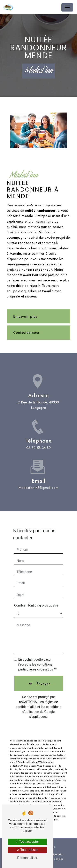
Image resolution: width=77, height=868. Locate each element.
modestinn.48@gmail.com (38, 484)
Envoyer (43, 680)
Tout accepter (27, 842)
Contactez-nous (26, 332)
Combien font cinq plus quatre (36, 602)
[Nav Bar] (67, 7)
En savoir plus (25, 316)
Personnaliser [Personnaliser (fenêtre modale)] (27, 858)
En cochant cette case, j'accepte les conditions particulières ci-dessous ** (37, 661)
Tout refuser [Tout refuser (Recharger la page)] (27, 850)
